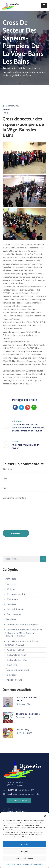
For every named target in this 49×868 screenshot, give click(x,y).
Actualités (20, 68)
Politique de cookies (14, 864)
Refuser (24, 851)
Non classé (11, 675)
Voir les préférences (25, 859)
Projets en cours (14, 680)
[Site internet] (24, 469)
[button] (45, 816)
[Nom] (24, 479)
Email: (23, 794)
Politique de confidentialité (33, 864)
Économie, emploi (16, 594)
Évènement (13, 599)
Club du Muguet (16, 650)
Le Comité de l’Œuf (17, 655)
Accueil (7, 68)
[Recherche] (21, 559)
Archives (33, 68)
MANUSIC (12, 665)
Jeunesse (12, 604)
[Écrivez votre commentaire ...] (24, 507)
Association (11, 619)
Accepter (25, 844)
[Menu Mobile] (44, 5)
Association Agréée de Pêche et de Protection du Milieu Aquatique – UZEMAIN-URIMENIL (23, 633)
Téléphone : (20, 790)
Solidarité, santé (15, 609)
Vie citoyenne (14, 614)
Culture (11, 589)
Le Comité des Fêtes (17, 660)
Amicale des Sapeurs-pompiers (23, 625)
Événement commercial (17, 670)
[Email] (24, 488)
